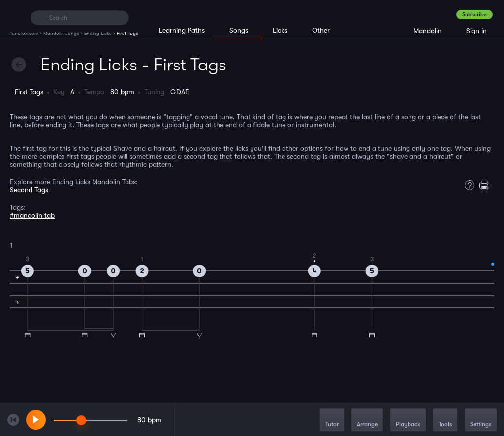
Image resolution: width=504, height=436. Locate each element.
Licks (280, 30)
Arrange (367, 420)
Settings (481, 420)
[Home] (16, 17)
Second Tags (29, 190)
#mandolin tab (32, 215)
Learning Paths (182, 30)
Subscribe (474, 15)
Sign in (476, 31)
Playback (408, 420)
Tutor (332, 420)
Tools (445, 420)
